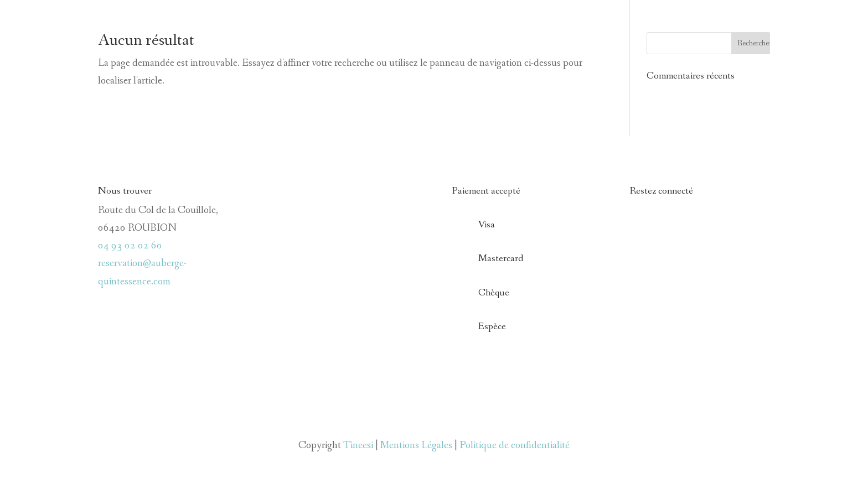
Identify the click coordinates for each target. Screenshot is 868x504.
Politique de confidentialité (515, 445)
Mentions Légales (416, 445)
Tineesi (358, 445)
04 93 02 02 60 (130, 246)
